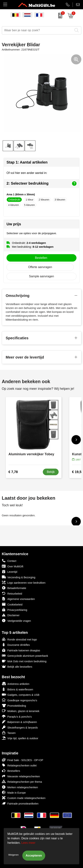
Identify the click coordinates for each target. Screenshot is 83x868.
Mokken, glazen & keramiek (21, 711)
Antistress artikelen (16, 684)
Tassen (9, 733)
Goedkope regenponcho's (20, 700)
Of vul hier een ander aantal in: (27, 173)
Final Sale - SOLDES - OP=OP (23, 760)
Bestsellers (11, 771)
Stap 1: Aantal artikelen (27, 162)
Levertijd (10, 572)
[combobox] (37, 30)
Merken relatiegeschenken (20, 787)
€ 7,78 (13, 472)
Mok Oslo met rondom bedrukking (24, 661)
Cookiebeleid (12, 604)
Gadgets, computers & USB (21, 695)
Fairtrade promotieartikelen (20, 803)
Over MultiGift (13, 566)
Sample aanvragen (41, 276)
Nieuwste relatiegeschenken (21, 776)
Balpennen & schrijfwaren (19, 722)
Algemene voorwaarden (18, 599)
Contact (9, 561)
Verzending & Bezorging (19, 577)
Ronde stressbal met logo (19, 639)
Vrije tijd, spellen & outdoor (20, 738)
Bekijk (51, 472)
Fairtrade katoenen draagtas (21, 650)
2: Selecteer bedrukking (41, 184)
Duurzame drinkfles (16, 645)
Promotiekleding (14, 705)
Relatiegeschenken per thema (22, 782)
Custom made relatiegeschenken (24, 798)
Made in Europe (14, 792)
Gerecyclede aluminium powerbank (25, 656)
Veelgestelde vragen (16, 621)
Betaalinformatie (14, 588)
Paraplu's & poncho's (17, 716)
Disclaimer (11, 615)
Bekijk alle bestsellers (17, 666)
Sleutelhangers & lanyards (20, 727)
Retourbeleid (12, 593)
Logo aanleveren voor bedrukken (24, 582)
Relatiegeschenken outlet (19, 765)
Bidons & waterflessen (18, 689)
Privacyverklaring (15, 610)
